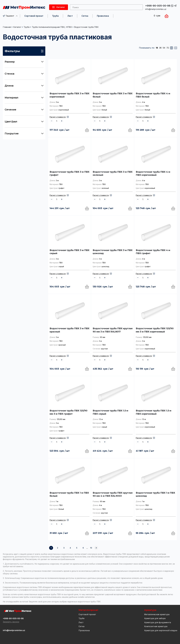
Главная (7, 27)
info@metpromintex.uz (156, 9)
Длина (24, 86)
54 (164, 48)
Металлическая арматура (157, 614)
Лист (70, 16)
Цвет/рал (24, 122)
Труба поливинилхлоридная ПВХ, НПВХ (52, 27)
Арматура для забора (155, 618)
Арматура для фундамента (158, 622)
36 (160, 48)
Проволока (103, 16)
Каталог (17, 27)
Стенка (24, 74)
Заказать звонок (11, 622)
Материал (24, 98)
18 (157, 48)
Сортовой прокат (34, 16)
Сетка (85, 16)
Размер (24, 62)
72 (168, 48)
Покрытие (24, 134)
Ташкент (10, 16)
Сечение (24, 110)
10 (91, 548)
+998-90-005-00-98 (158, 6)
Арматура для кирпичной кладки (161, 630)
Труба (55, 16)
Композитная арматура (156, 626)
